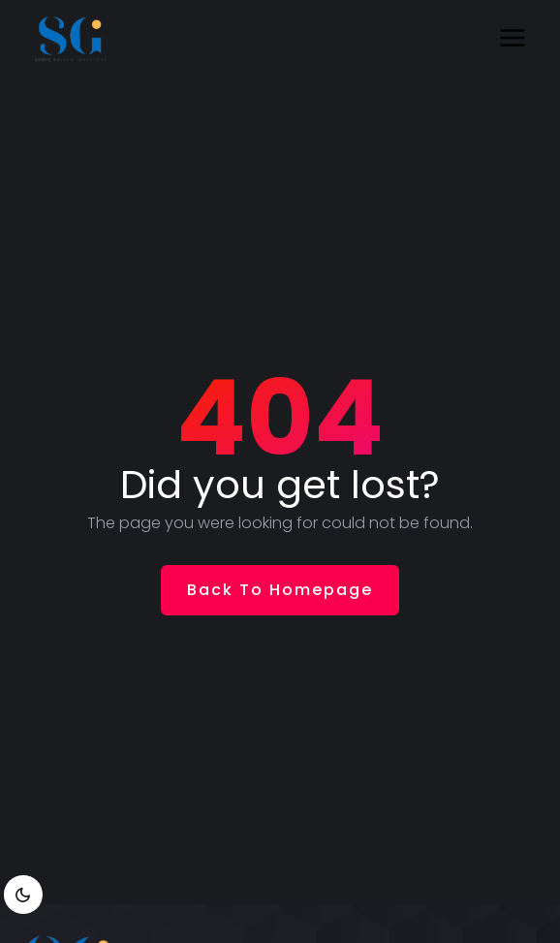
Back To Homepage (280, 590)
